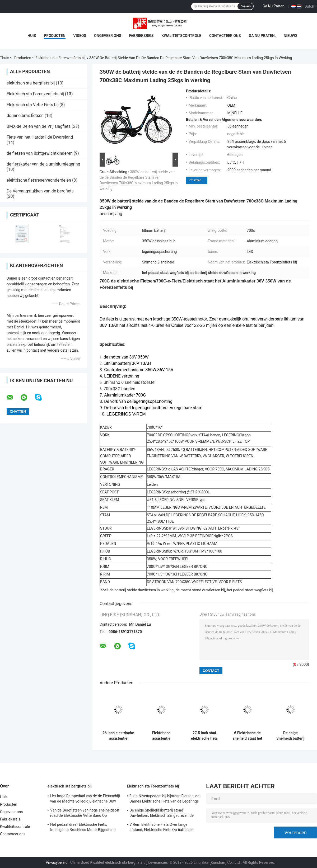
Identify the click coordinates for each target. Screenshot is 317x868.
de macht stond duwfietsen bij (200, 590)
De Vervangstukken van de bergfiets (40, 191)
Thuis (4, 58)
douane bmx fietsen (25, 115)
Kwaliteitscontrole (181, 36)
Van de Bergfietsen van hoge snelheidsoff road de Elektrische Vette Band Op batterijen (85, 814)
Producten (55, 36)
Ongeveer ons (108, 36)
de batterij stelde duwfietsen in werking (142, 590)
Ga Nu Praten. (274, 6)
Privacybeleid (57, 862)
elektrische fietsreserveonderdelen (39, 180)
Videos (80, 36)
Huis (32, 36)
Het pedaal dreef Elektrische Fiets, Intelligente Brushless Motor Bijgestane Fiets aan (83, 828)
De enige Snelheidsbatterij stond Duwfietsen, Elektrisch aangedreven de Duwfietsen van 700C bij (290, 736)
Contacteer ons (225, 36)
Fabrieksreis (141, 36)
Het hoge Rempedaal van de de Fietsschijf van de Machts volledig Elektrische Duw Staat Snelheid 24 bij (85, 799)
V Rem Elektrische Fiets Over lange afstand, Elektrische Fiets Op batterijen (162, 827)
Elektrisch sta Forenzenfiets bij (60, 58)
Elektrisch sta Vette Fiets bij (32, 105)
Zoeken (245, 6)
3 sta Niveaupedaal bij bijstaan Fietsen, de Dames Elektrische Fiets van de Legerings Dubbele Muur (164, 799)
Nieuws (291, 36)
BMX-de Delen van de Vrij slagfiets (39, 126)
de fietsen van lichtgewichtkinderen (40, 153)
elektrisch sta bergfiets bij (31, 83)
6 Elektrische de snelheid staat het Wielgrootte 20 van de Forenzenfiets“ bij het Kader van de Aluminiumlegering (248, 736)
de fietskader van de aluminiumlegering (43, 164)
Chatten (195, 180)
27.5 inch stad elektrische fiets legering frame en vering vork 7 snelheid (204, 736)
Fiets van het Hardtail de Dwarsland (40, 137)
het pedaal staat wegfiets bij (250, 590)
